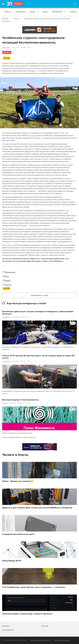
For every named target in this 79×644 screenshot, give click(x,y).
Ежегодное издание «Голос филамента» (20, 400)
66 (29, 403)
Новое (34, 12)
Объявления (59, 12)
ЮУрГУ (8, 281)
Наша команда (8, 630)
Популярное (20, 12)
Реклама (26, 31)
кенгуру (8, 285)
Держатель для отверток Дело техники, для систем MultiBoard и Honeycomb (37, 508)
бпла (7, 276)
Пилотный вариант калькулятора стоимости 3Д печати (27, 614)
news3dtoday (6, 48)
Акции (45, 12)
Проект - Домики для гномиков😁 (18, 481)
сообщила (33, 135)
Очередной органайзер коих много (18, 534)
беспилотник (10, 272)
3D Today (5, 19)
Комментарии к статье (40, 295)
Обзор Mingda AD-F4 (12, 561)
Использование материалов (41, 640)
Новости (8, 12)
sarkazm (5, 403)
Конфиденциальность (62, 640)
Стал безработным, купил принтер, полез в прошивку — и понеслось (34, 587)
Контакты (6, 626)
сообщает (9, 245)
